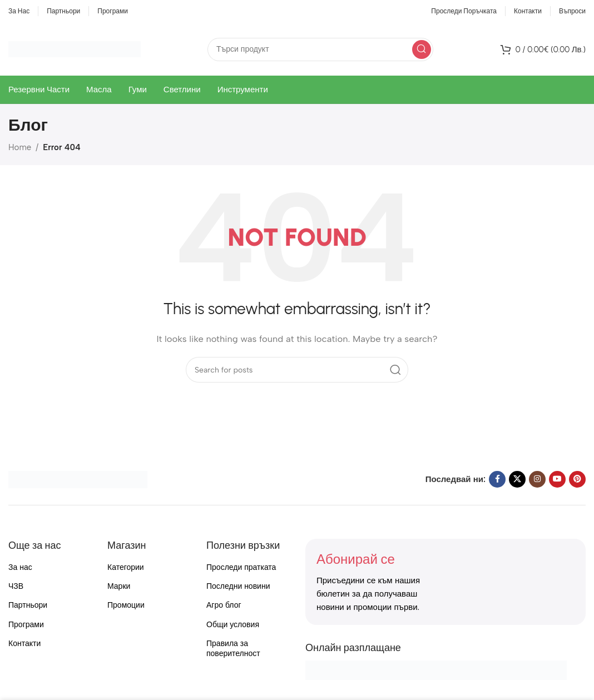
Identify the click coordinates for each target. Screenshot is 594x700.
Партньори (28, 605)
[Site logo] (75, 48)
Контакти (24, 644)
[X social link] (517, 479)
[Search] (320, 49)
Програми (26, 625)
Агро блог (224, 605)
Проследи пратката (241, 567)
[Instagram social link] (537, 479)
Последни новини (238, 586)
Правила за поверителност (233, 649)
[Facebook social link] (497, 479)
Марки (119, 586)
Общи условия (233, 625)
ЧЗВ (16, 586)
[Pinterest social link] (577, 479)
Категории (126, 567)
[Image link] (78, 479)
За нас (20, 567)
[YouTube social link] (557, 479)
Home (20, 147)
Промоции (126, 605)
